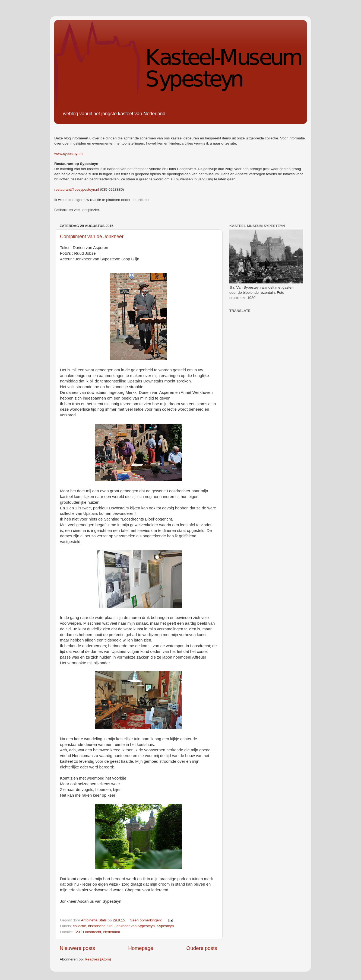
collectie (79, 926)
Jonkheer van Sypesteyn (135, 926)
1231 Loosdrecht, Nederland (97, 932)
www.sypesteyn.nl (69, 154)
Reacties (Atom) (98, 959)
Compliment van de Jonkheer (92, 237)
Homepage (141, 948)
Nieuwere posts (77, 948)
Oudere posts (202, 948)
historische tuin (100, 926)
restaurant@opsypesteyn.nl (77, 189)
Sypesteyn (165, 926)
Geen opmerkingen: (146, 920)
